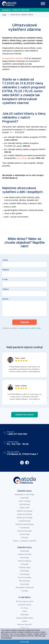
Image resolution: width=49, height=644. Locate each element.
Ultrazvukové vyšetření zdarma (22, 15)
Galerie (24, 621)
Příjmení (6, 270)
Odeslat (25, 322)
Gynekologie (25, 534)
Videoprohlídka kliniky (25, 618)
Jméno (5, 260)
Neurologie (25, 558)
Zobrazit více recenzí (25, 415)
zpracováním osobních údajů (30, 328)
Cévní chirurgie (25, 501)
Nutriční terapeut (24, 561)
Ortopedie (25, 564)
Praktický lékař (24, 567)
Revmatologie (25, 581)
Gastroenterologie (24, 531)
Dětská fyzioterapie (25, 511)
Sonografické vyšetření (13, 58)
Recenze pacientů (24, 625)
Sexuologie (24, 584)
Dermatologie (25, 504)
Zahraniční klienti (24, 605)
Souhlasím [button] (24, 642)
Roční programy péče (24, 601)
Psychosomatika (24, 577)
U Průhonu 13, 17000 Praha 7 (23, 454)
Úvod (4, 15)
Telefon (5, 289)
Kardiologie (25, 551)
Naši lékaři (25, 615)
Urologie (25, 591)
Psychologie (25, 574)
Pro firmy (24, 608)
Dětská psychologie (24, 518)
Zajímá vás (25, 628)
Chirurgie (25, 537)
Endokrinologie (25, 521)
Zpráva (5, 299)
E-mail (5, 279)
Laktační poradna (24, 554)
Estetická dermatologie (25, 524)
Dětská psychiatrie (24, 514)
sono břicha (22, 158)
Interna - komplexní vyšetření (24, 541)
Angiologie (25, 498)
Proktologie (24, 571)
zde (44, 636)
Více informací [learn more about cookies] (6, 638)
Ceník (24, 611)
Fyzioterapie (24, 528)
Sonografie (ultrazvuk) (25, 587)
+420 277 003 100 (21, 10)
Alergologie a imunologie (25, 494)
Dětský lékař (25, 508)
